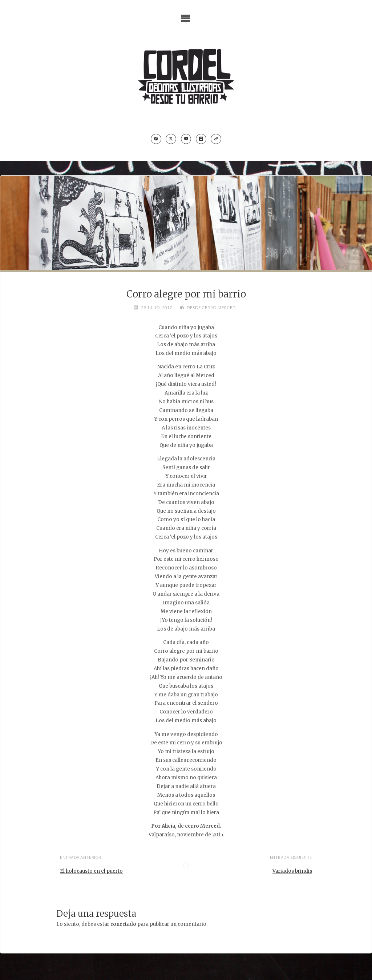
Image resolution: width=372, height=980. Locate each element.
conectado (123, 924)
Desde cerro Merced (211, 307)
